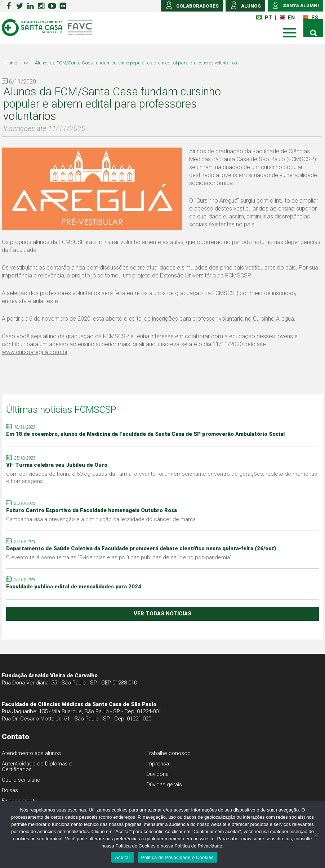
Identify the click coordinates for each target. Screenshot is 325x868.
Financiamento (20, 801)
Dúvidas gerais (164, 785)
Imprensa (158, 764)
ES (310, 18)
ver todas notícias (162, 614)
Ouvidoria (157, 774)
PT (264, 18)
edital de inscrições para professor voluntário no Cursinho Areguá (212, 319)
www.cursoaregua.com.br (35, 352)
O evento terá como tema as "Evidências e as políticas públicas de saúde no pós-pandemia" (119, 557)
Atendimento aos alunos (31, 753)
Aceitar (123, 857)
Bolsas (10, 790)
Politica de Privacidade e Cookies (177, 857)
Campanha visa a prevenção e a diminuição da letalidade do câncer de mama (101, 519)
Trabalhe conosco (168, 753)
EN (287, 18)
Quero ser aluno (21, 780)
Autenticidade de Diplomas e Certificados (37, 767)
